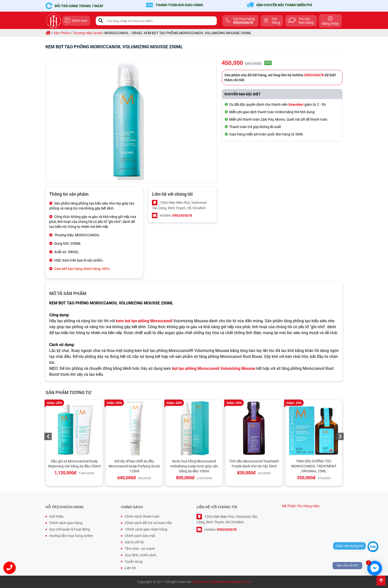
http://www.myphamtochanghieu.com (221, 582)
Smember (296, 105)
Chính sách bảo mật (140, 536)
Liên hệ (130, 568)
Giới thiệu (56, 516)
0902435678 (182, 215)
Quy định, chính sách (141, 555)
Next (340, 436)
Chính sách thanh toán (142, 516)
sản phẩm (62, 33)
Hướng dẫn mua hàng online (71, 536)
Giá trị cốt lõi (134, 542)
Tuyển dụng (134, 561)
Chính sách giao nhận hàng (146, 529)
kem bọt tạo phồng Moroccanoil (144, 321)
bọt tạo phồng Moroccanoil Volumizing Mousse (214, 368)
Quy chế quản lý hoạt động (70, 529)
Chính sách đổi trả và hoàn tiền (148, 523)
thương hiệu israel (87, 33)
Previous (48, 436)
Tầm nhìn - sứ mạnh (140, 549)
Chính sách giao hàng (66, 523)
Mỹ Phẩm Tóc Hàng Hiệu (301, 506)
